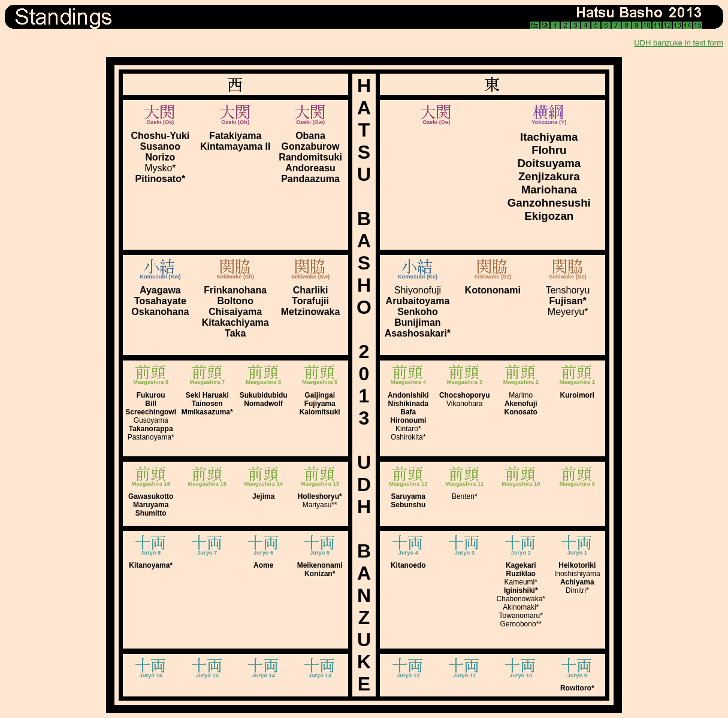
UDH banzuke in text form (679, 43)
